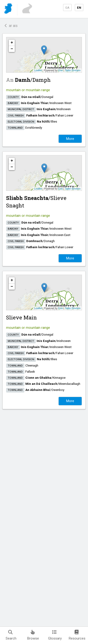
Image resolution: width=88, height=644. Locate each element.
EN (79, 7)
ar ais (11, 26)
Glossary (55, 635)
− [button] (12, 49)
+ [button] (12, 43)
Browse (33, 635)
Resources (77, 635)
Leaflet (38, 70)
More (70, 139)
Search (11, 635)
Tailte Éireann (73, 70)
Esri (61, 70)
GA (67, 7)
